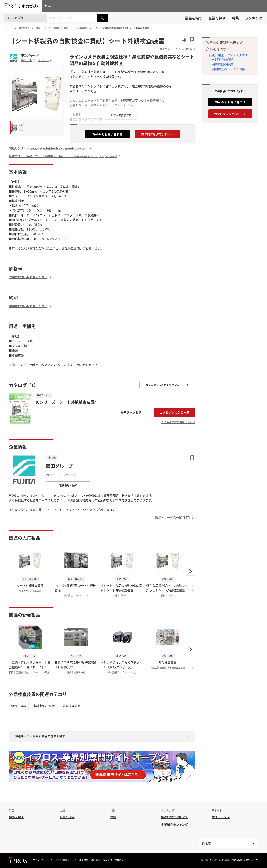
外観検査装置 (71, 706)
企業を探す (217, 18)
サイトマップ (221, 817)
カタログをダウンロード (157, 134)
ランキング (254, 18)
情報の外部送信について (66, 860)
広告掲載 (119, 860)
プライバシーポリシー (44, 860)
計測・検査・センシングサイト (230, 55)
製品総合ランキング (174, 817)
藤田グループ (30, 55)
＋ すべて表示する (121, 115)
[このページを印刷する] (183, 40)
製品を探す (194, 18)
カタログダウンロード (175, 412)
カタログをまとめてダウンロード (167, 385)
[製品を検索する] (102, 18)
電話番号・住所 (68, 485)
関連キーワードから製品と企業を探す (40, 736)
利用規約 (84, 860)
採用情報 (107, 860)
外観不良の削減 (222, 60)
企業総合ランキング (174, 824)
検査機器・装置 (44, 706)
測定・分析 (19, 706)
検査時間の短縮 (222, 64)
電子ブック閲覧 (131, 412)
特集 (235, 18)
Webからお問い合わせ (107, 134)
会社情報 (95, 860)
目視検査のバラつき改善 (228, 69)
